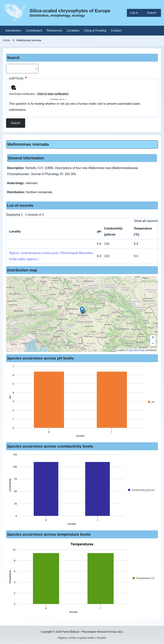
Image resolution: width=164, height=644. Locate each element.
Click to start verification (53, 94)
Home (7, 40)
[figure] (82, 402)
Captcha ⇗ (58, 99)
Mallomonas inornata (28, 144)
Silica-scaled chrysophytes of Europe (70, 11)
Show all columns (146, 221)
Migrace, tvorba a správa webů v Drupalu (82, 638)
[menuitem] (135, 13)
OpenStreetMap (136, 350)
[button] (82, 310)
